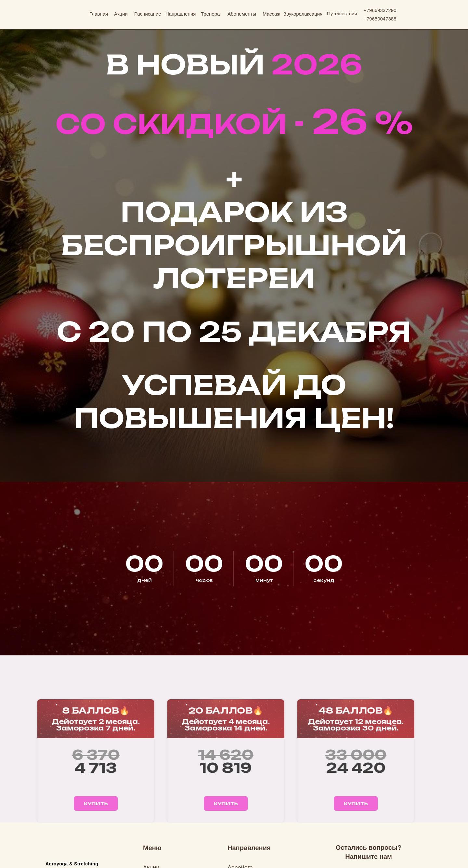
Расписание (148, 14)
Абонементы (242, 14)
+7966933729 (379, 10)
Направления (181, 14)
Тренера (210, 14)
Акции (121, 14)
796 (371, 19)
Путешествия (342, 13)
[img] (65, 12)
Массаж (271, 14)
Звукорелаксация (303, 14)
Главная (99, 14)
